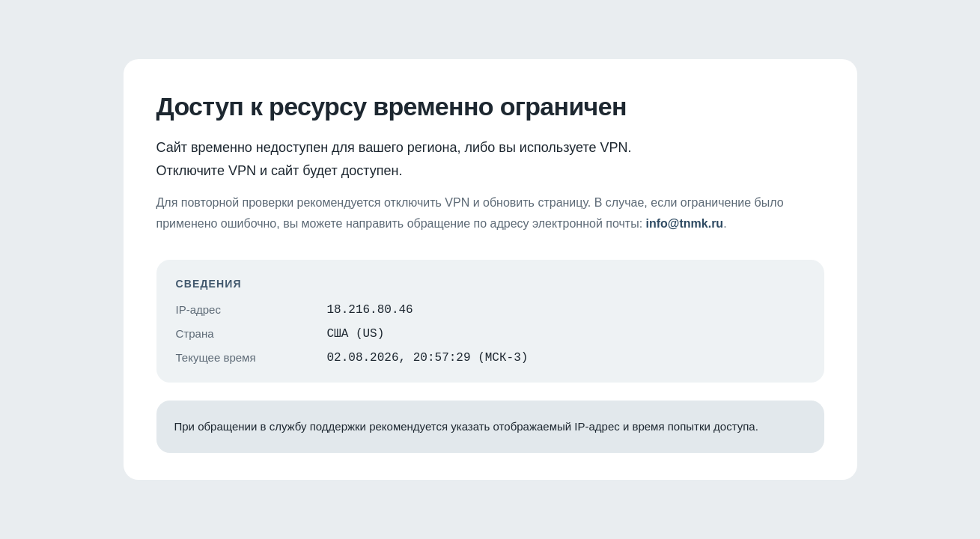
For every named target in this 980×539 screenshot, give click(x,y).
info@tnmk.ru (685, 219)
